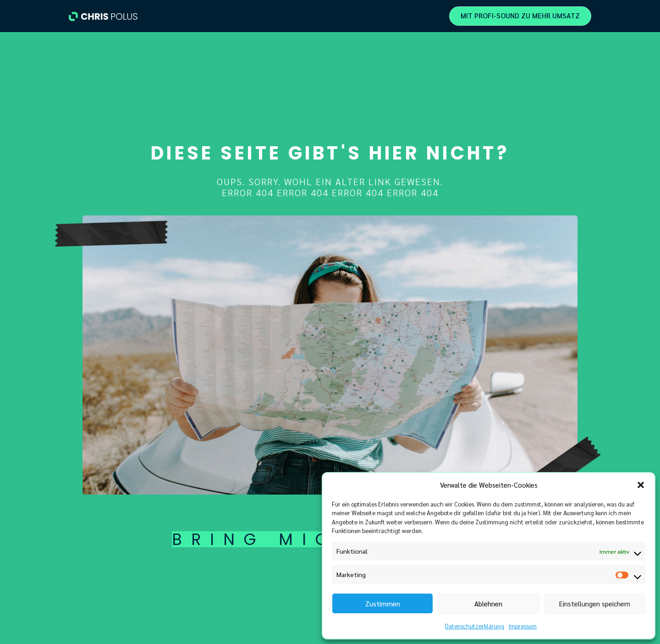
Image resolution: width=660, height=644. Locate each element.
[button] (641, 485)
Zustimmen (383, 603)
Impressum (523, 626)
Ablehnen (488, 603)
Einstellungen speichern (595, 603)
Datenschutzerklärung (475, 626)
